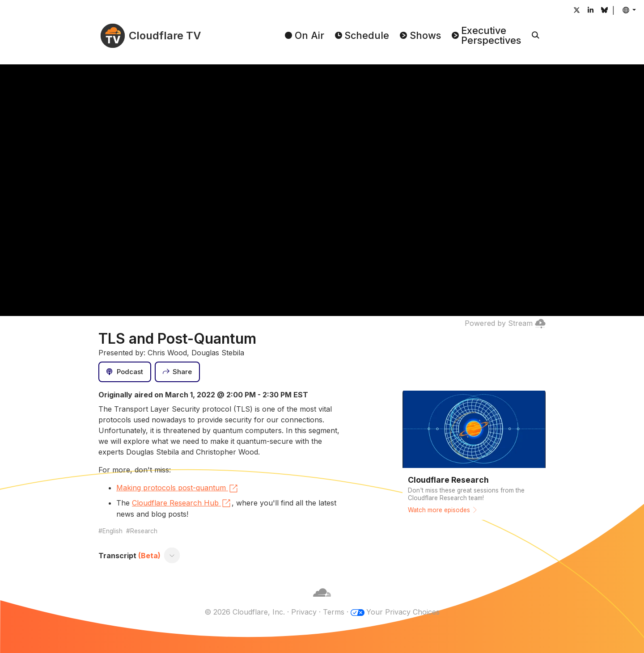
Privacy (304, 612)
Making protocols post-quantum (178, 489)
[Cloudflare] (322, 601)
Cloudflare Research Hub (182, 503)
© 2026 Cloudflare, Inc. (245, 612)
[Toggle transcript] (172, 556)
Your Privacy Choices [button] (403, 612)
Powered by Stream (505, 323)
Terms (334, 612)
